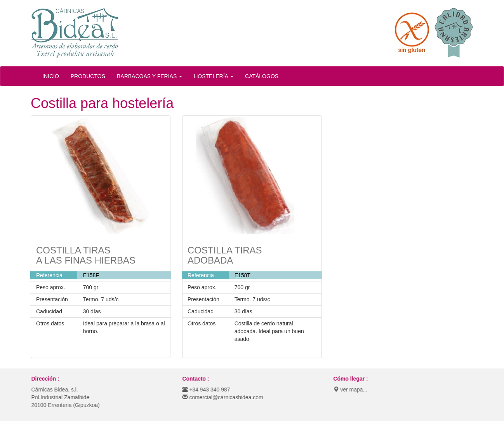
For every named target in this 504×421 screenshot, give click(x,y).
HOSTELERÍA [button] (214, 76)
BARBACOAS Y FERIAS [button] (149, 76)
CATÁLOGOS (262, 76)
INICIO (51, 76)
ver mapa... (352, 390)
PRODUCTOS (88, 76)
